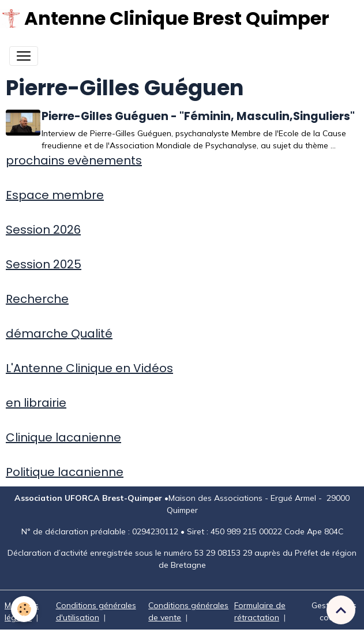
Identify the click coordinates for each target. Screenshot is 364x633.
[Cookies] (25, 609)
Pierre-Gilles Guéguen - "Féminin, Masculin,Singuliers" (202, 116)
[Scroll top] (341, 610)
